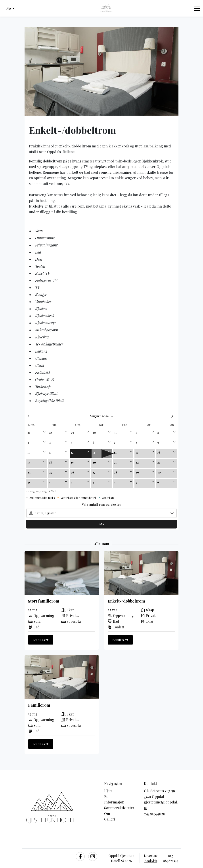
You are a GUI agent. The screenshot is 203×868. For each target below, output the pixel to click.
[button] (10, 8)
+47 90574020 (155, 814)
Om (107, 814)
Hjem (108, 791)
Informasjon (114, 802)
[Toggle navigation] (197, 8)
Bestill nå (41, 640)
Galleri (110, 819)
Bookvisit (151, 861)
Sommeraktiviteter (119, 808)
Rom (108, 796)
